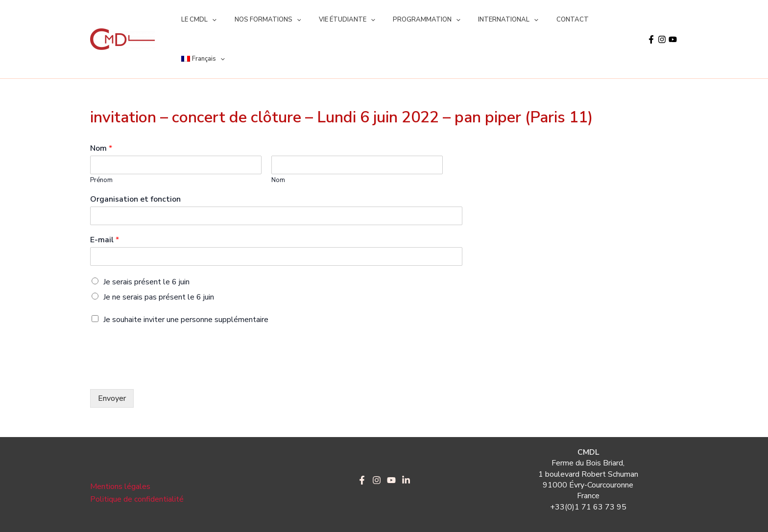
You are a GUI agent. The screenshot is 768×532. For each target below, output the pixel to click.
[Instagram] (662, 20)
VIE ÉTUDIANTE (334, 20)
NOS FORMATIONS (260, 20)
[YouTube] (673, 20)
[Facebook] (651, 20)
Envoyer (112, 359)
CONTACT (544, 20)
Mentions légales (120, 447)
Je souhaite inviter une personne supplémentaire (186, 280)
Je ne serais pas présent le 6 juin (159, 258)
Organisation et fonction (135, 160)
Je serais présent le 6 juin (146, 243)
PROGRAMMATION (408, 20)
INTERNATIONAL (485, 20)
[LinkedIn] (406, 441)
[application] (210, 20)
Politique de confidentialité (137, 460)
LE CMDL (196, 20)
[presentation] (165, 334)
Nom (101, 109)
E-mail (105, 201)
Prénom (101, 141)
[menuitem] (595, 20)
